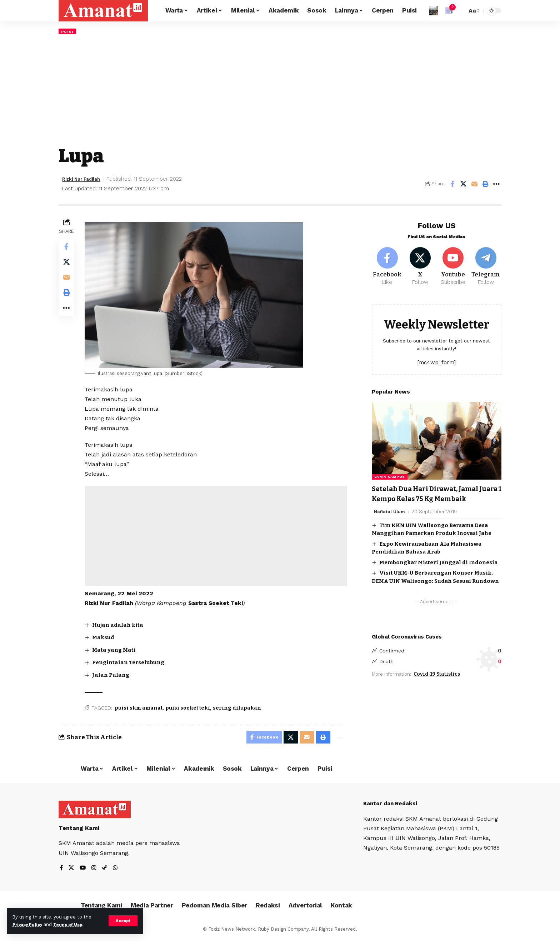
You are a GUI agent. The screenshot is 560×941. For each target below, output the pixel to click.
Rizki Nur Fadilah (84, 180)
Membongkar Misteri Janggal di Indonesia (438, 570)
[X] (420, 263)
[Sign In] (434, 11)
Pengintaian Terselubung (133, 663)
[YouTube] (84, 871)
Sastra (200, 604)
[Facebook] (387, 263)
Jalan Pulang (114, 675)
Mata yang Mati (117, 650)
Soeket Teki (229, 604)
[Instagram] (95, 871)
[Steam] (106, 871)
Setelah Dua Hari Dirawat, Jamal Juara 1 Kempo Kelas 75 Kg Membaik (433, 497)
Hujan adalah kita (121, 625)
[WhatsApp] (117, 871)
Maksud (106, 638)
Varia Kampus (390, 475)
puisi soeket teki (189, 709)
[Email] (474, 185)
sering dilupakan (239, 709)
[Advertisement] (280, 90)
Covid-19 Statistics (437, 683)
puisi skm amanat (140, 709)
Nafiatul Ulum (390, 519)
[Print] (485, 185)
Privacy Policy (29, 924)
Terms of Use (74, 924)
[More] (496, 185)
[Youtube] (453, 263)
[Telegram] (486, 263)
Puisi (68, 31)
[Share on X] (463, 185)
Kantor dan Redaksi (392, 806)
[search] (460, 11)
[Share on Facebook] (452, 185)
